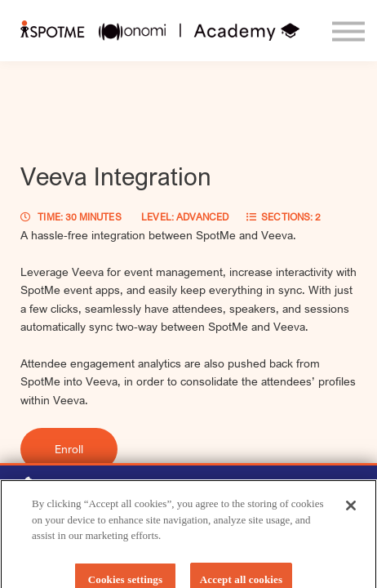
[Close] (351, 512)
